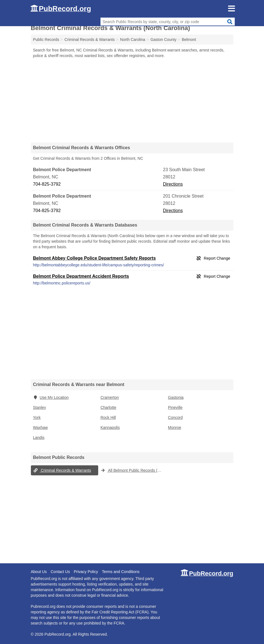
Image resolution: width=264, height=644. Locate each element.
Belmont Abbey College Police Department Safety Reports (94, 258)
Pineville (175, 407)
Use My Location (51, 397)
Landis (39, 437)
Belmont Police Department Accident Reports (81, 276)
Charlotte (108, 407)
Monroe (175, 427)
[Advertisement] (132, 100)
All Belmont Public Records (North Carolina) (133, 470)
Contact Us (60, 572)
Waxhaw (40, 427)
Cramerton (110, 397)
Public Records (46, 40)
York (37, 417)
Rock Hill (108, 417)
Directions (173, 184)
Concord (175, 417)
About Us (39, 572)
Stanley (40, 407)
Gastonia (176, 397)
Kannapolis (110, 427)
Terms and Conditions (121, 572)
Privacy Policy (86, 572)
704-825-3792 (47, 184)
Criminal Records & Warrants (62, 470)
